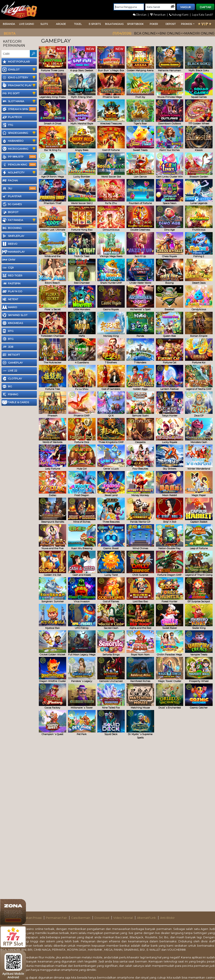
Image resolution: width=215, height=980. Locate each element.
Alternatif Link (147, 918)
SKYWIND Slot (15, 315)
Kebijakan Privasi (30, 918)
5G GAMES (12, 204)
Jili (19, 188)
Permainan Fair (57, 918)
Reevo (10, 244)
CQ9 (8, 268)
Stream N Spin (19, 109)
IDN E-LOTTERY (19, 78)
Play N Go (12, 291)
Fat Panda (19, 220)
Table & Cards (15, 402)
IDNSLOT (19, 70)
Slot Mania (19, 101)
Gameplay (12, 363)
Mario (10, 307)
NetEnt (10, 299)
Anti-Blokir (167, 918)
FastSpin (11, 283)
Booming (12, 228)
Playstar (12, 196)
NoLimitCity (19, 173)
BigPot (10, 212)
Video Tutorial (123, 918)
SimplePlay (13, 236)
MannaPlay (13, 252)
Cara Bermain (81, 918)
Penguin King (19, 165)
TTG (8, 125)
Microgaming (19, 149)
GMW (9, 260)
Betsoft (11, 355)
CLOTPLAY (12, 379)
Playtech (12, 117)
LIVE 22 (10, 371)
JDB (8, 347)
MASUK (186, 7)
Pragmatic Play (19, 85)
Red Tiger (12, 276)
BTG (8, 339)
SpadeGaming (19, 133)
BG (7, 386)
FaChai (10, 180)
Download (102, 918)
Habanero (19, 141)
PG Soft (19, 93)
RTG (8, 331)
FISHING (10, 394)
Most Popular (16, 62)
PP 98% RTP (19, 157)
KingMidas (12, 323)
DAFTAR (205, 7)
